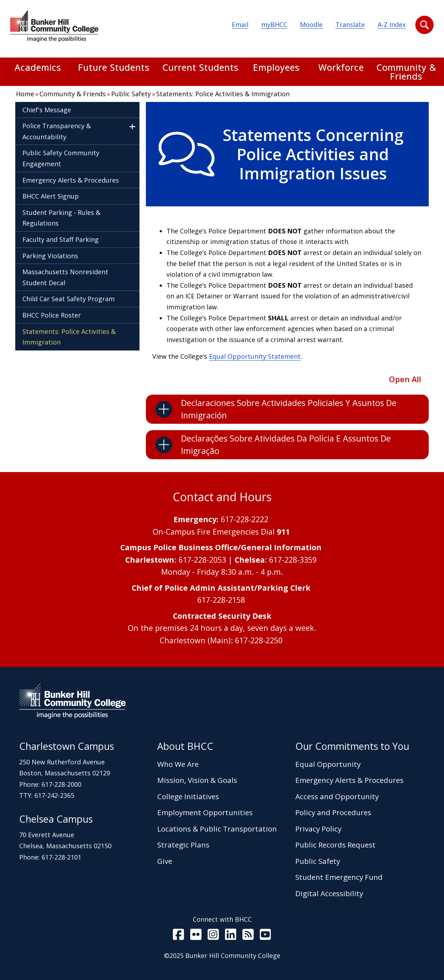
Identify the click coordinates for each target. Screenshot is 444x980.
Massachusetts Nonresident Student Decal (65, 277)
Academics (38, 68)
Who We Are (178, 764)
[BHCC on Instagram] (213, 936)
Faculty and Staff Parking (61, 239)
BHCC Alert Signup (51, 196)
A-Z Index (392, 25)
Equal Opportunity (328, 764)
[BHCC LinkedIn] (231, 936)
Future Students (114, 68)
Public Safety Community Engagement (61, 158)
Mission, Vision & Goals (197, 780)
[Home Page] (54, 27)
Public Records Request (335, 845)
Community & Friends (406, 72)
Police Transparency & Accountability (57, 131)
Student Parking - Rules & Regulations (61, 218)
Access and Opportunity (337, 796)
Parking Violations (50, 256)
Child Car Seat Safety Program (68, 299)
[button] (424, 25)
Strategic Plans (183, 845)
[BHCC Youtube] (265, 936)
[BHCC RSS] (248, 936)
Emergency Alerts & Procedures (71, 180)
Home (25, 94)
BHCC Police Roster (52, 315)
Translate (350, 25)
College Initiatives (188, 796)
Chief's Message (47, 110)
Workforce (341, 68)
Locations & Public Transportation (217, 829)
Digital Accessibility (329, 893)
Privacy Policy (318, 829)
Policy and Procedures (333, 812)
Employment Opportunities (205, 812)
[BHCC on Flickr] (196, 936)
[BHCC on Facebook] (179, 936)
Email (240, 25)
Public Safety (131, 94)
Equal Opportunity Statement (255, 356)
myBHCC (274, 25)
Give (165, 861)
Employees (276, 68)
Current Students (200, 68)
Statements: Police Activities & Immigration (223, 94)
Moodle (311, 25)
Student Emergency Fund (339, 877)
